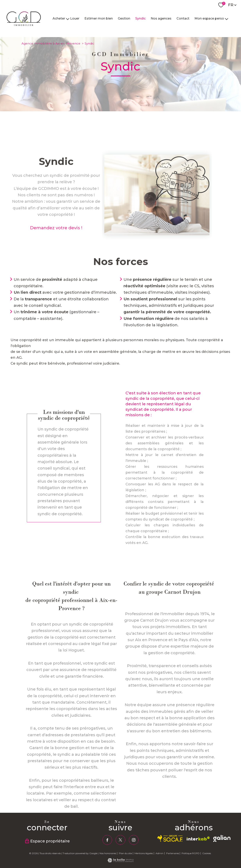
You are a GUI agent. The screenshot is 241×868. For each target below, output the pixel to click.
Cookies (207, 853)
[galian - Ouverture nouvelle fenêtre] (222, 838)
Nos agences (161, 18)
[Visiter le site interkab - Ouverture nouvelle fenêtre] (198, 839)
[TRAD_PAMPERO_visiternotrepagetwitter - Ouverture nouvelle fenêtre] (120, 840)
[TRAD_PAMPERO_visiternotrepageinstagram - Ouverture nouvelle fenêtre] (134, 840)
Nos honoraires (108, 853)
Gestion (124, 18)
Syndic (140, 18)
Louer (75, 18)
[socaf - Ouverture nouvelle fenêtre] (170, 838)
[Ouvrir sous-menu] (68, 19)
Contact (183, 18)
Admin (159, 853)
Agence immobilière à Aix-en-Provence (51, 43)
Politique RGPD (191, 853)
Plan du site (125, 853)
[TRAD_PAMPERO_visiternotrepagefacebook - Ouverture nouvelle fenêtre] (107, 840)
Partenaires (173, 853)
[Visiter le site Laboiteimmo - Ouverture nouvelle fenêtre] (121, 861)
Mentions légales (144, 853)
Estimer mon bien (99, 18)
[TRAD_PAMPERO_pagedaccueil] (24, 27)
